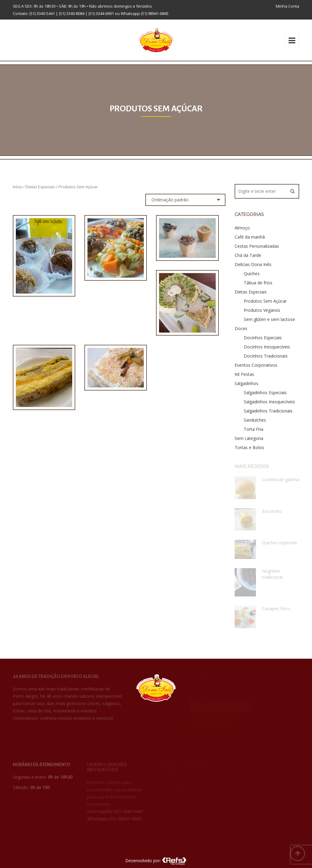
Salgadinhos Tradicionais (268, 411)
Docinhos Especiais (263, 338)
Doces (241, 328)
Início (18, 187)
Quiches (252, 274)
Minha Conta (287, 6)
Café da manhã (250, 237)
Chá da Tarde (248, 255)
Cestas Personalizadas (257, 246)
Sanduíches (255, 420)
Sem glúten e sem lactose (269, 319)
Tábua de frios (258, 283)
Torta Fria (253, 429)
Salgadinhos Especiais (265, 393)
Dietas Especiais (40, 187)
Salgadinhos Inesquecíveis (269, 402)
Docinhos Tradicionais (266, 356)
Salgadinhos (246, 383)
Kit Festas (244, 374)
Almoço (242, 228)
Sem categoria (249, 438)
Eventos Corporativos (256, 365)
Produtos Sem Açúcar (265, 301)
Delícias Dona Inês (253, 264)
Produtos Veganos (262, 310)
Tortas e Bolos (249, 447)
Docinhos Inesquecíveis (267, 347)
